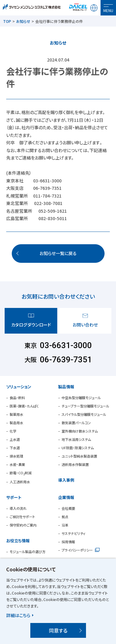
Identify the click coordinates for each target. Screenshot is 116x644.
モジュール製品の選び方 (28, 552)
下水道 (15, 448)
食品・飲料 (17, 398)
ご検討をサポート (22, 517)
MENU (108, 10)
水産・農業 (17, 464)
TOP (7, 21)
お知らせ (23, 21)
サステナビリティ (73, 533)
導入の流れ (18, 508)
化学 (13, 431)
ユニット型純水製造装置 (79, 456)
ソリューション (19, 387)
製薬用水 (16, 414)
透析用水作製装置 (75, 464)
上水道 (15, 439)
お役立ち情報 (18, 541)
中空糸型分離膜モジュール (81, 398)
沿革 (65, 525)
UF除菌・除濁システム (78, 448)
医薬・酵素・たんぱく (24, 406)
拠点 (65, 517)
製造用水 (16, 423)
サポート (14, 497)
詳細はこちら (18, 615)
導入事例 (66, 480)
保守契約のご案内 (23, 525)
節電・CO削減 (21, 473)
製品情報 (66, 387)
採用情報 (68, 542)
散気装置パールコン (76, 423)
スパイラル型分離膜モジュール (84, 414)
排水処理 (16, 456)
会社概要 (68, 508)
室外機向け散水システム (80, 431)
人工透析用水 (20, 482)
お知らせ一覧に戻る (58, 253)
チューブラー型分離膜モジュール (85, 406)
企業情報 (66, 497)
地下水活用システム (76, 439)
